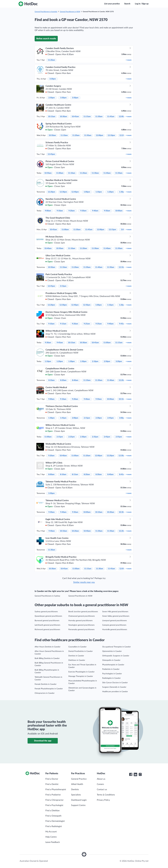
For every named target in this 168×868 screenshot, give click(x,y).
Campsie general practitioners (114, 625)
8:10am (52, 380)
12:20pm (51, 192)
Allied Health (77, 784)
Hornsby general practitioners (80, 621)
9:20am (72, 211)
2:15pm (87, 418)
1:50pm (83, 361)
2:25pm (72, 437)
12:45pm (51, 154)
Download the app (43, 741)
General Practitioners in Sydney (47, 596)
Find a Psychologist (54, 805)
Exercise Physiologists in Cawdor (81, 672)
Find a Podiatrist (53, 795)
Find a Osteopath (53, 816)
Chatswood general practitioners (82, 616)
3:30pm (53, 79)
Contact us (102, 789)
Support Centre (78, 805)
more (129, 60)
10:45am (75, 117)
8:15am (75, 475)
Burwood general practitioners (47, 621)
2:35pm (95, 437)
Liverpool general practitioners (115, 621)
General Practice (79, 779)
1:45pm (63, 418)
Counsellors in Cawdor (77, 647)
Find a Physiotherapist (56, 789)
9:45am (122, 324)
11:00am (60, 173)
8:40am (75, 380)
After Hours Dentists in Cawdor (48, 647)
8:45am (122, 475)
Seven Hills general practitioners (115, 612)
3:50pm (75, 98)
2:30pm (99, 418)
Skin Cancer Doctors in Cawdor (115, 683)
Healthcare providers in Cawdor (115, 692)
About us (101, 779)
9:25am (87, 324)
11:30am (99, 117)
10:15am (52, 117)
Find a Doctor (52, 779)
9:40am (95, 211)
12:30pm (63, 192)
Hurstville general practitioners (115, 630)
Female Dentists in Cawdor (46, 684)
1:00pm (87, 192)
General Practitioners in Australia (46, 12)
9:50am (107, 211)
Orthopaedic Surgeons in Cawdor (116, 656)
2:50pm (52, 98)
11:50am (88, 135)
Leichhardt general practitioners (47, 625)
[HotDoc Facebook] (131, 774)
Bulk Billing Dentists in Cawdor (47, 658)
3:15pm (63, 286)
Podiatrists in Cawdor (111, 669)
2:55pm (119, 437)
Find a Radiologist (54, 826)
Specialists (76, 795)
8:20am (63, 380)
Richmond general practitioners (47, 630)
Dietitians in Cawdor (77, 660)
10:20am (111, 512)
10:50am (52, 135)
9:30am (83, 211)
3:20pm (119, 361)
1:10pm (99, 192)
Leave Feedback (53, 842)
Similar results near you (84, 582)
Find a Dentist (52, 784)
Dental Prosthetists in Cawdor (81, 651)
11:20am (51, 60)
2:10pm (95, 361)
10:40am (48, 248)
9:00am (48, 211)
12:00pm (122, 117)
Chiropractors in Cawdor (45, 693)
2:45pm (111, 418)
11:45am (111, 117)
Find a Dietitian (52, 811)
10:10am (122, 399)
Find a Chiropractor (54, 800)
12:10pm (111, 135)
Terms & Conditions (106, 795)
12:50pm (87, 305)
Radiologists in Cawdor (111, 678)
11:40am (107, 173)
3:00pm (122, 418)
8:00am (51, 475)
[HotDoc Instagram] (140, 774)
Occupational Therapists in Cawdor (116, 647)
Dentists (75, 789)
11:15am (87, 117)
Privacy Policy (103, 800)
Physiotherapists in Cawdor (113, 665)
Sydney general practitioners (46, 612)
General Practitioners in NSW (70, 12)
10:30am (63, 117)
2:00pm (75, 418)
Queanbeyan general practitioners (48, 616)
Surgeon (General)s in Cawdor (114, 687)
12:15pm (112, 230)
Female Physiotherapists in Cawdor (49, 689)
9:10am (60, 211)
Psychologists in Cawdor (112, 674)
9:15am (63, 324)
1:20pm (111, 192)
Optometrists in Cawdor (112, 651)
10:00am (119, 211)
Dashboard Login (79, 800)
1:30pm (122, 192)
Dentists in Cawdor (76, 656)
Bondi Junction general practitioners (83, 612)
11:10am (64, 135)
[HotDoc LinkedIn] (135, 774)
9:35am (99, 324)
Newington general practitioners (81, 625)
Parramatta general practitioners (81, 630)
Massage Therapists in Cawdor (81, 676)
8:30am (99, 475)
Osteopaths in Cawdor (111, 660)
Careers (100, 784)
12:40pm (75, 192)
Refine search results (46, 39)
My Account (51, 832)
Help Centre (51, 837)
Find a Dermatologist (55, 821)
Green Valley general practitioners (116, 616)
